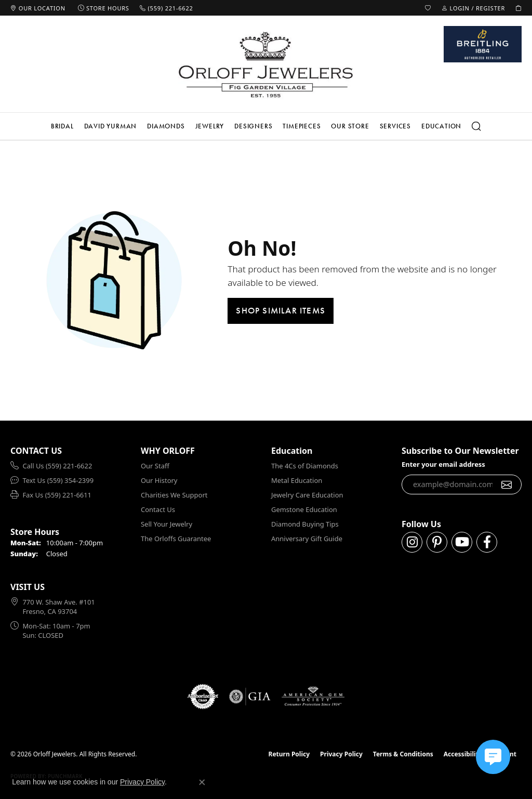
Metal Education (297, 480)
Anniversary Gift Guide (307, 539)
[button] (428, 8)
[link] (38, 8)
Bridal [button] (62, 126)
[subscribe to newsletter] (507, 484)
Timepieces (302, 126)
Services (395, 126)
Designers (253, 126)
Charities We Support (174, 495)
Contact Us (158, 509)
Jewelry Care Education (307, 495)
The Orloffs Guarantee (176, 539)
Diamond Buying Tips (305, 524)
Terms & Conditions (403, 754)
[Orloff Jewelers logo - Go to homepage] (266, 64)
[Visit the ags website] (313, 697)
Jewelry (210, 126)
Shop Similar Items (281, 310)
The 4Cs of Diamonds (305, 466)
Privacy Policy (341, 754)
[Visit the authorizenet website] (203, 697)
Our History (159, 480)
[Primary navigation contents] (266, 126)
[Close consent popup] (202, 782)
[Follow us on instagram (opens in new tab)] (412, 542)
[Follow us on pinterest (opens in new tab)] (437, 542)
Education (441, 126)
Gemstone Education (304, 509)
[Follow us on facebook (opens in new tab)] (487, 542)
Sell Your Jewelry (167, 524)
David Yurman (111, 126)
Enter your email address (443, 464)
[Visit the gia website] (250, 697)
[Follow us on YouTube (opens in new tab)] (462, 542)
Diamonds (166, 126)
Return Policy (289, 754)
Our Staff (155, 466)
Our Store (350, 126)
